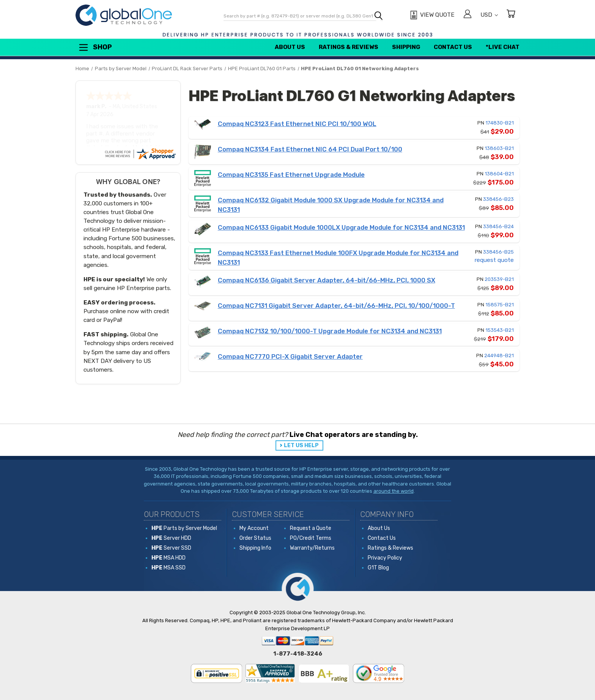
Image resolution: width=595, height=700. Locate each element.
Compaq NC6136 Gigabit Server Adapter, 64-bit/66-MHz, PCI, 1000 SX (327, 280)
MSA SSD (168, 568)
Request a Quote (311, 528)
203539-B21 (499, 279)
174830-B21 (500, 123)
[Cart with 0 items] (511, 15)
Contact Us (453, 47)
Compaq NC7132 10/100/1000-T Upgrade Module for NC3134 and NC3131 (330, 331)
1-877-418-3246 (298, 654)
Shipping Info (255, 548)
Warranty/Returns (312, 548)
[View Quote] (431, 15)
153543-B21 (500, 330)
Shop (95, 47)
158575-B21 (500, 305)
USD (489, 15)
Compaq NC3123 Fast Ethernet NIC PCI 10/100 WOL (297, 124)
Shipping (406, 47)
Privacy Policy (385, 558)
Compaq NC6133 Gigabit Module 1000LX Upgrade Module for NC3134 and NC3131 (341, 227)
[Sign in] (467, 15)
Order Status (255, 538)
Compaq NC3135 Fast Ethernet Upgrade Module (291, 175)
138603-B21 (499, 148)
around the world (394, 491)
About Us (290, 47)
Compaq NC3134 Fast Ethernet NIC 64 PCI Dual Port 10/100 (310, 149)
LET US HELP (301, 445)
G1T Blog (378, 568)
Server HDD (171, 538)
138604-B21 (499, 174)
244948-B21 (499, 356)
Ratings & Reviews (349, 47)
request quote (494, 260)
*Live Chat (503, 47)
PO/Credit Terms (311, 538)
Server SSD (171, 548)
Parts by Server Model (184, 528)
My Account (254, 528)
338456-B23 (498, 199)
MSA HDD (168, 558)
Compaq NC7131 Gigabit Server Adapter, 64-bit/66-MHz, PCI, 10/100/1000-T (336, 306)
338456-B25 (498, 252)
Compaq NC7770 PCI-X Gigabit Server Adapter (290, 356)
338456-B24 (498, 226)
